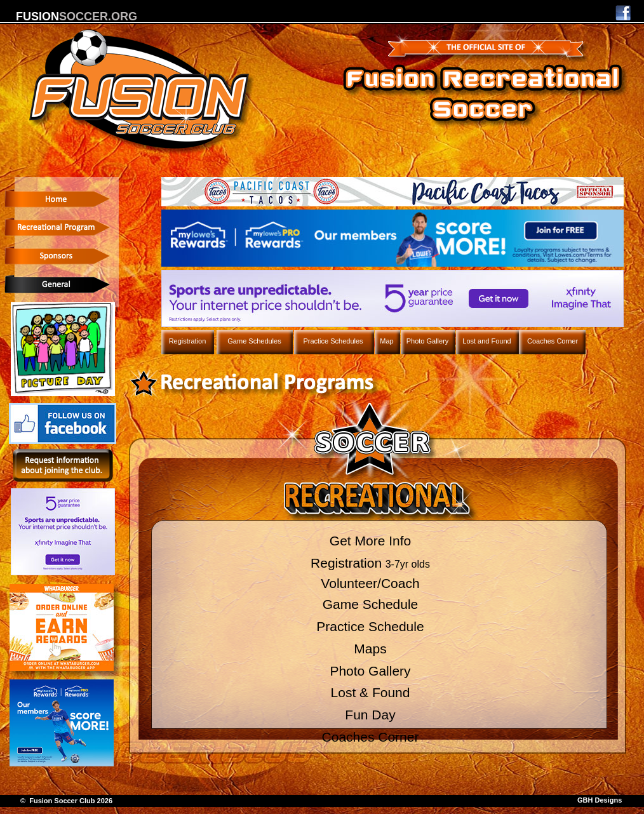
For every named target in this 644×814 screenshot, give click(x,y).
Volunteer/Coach (370, 583)
